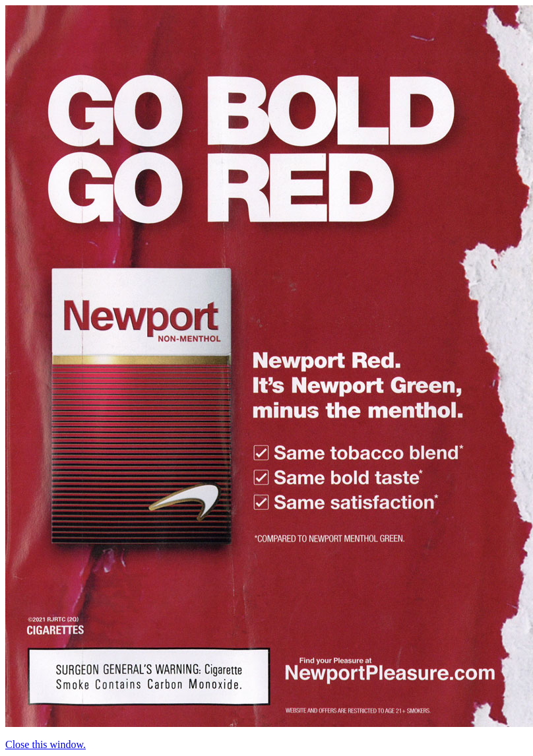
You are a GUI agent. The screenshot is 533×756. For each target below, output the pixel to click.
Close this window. (46, 744)
